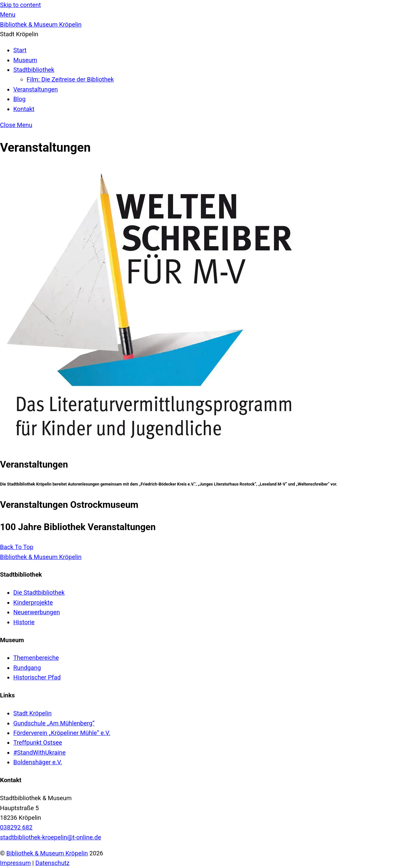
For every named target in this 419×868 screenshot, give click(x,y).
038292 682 (16, 827)
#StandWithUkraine (39, 752)
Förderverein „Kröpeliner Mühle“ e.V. (62, 733)
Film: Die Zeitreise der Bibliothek (70, 79)
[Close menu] (16, 125)
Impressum (15, 863)
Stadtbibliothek (34, 70)
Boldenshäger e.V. (38, 762)
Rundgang (27, 668)
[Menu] (8, 14)
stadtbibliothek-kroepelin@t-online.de (51, 837)
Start (20, 50)
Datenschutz (52, 863)
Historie (24, 622)
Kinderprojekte (33, 602)
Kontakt (24, 109)
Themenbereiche (36, 658)
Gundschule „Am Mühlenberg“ (54, 723)
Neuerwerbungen (37, 612)
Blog (19, 99)
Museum (25, 60)
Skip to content (20, 5)
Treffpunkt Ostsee (38, 742)
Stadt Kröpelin (32, 713)
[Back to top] (17, 547)
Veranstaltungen (36, 89)
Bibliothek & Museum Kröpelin (47, 853)
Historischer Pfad (37, 677)
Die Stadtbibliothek (39, 592)
